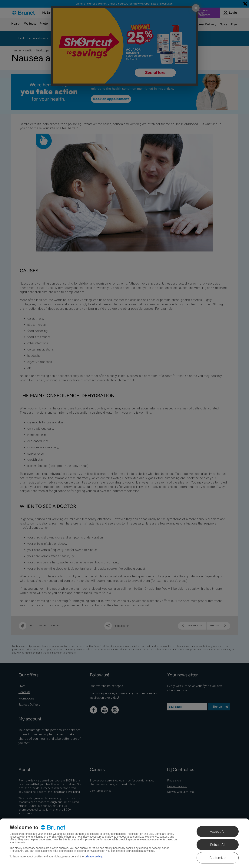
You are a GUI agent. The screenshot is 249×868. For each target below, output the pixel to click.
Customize (218, 858)
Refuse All (218, 845)
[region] (124, 843)
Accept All (218, 831)
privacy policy (93, 856)
